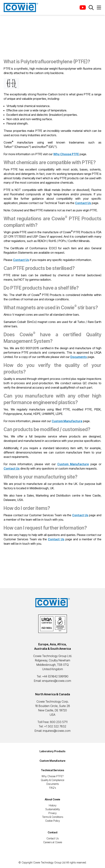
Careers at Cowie (53, 842)
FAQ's (53, 788)
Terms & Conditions (53, 817)
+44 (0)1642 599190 (55, 676)
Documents (53, 784)
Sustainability (53, 809)
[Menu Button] (99, 8)
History (53, 805)
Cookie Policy (52, 821)
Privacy (52, 813)
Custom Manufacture (52, 761)
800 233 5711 (59, 722)
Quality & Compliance (52, 780)
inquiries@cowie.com (57, 731)
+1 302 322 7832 (55, 726)
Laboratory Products (52, 751)
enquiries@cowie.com (57, 681)
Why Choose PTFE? (52, 776)
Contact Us (52, 838)
